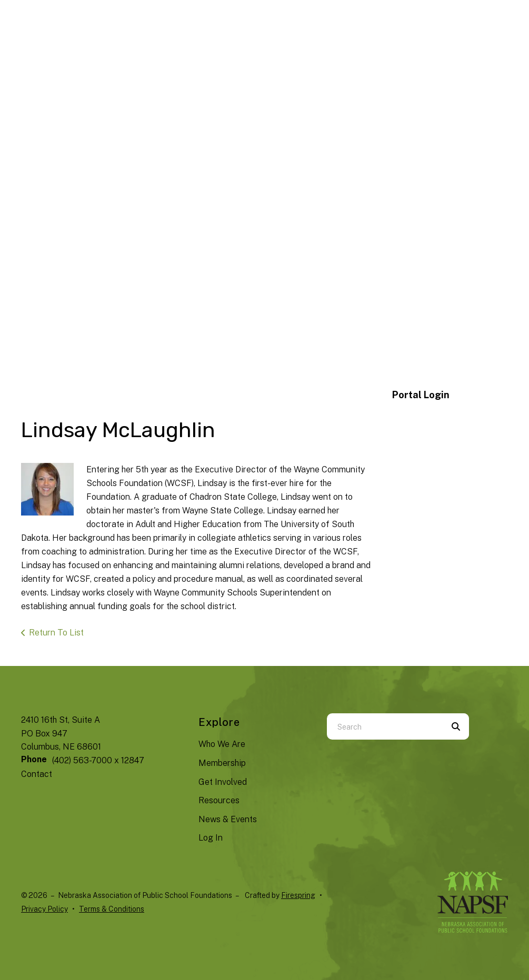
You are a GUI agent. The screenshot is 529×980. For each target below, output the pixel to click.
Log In (211, 838)
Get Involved (223, 782)
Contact (37, 774)
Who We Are (222, 744)
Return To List (56, 633)
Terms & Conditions (112, 909)
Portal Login (421, 395)
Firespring (298, 895)
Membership (222, 763)
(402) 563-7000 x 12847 (98, 760)
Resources (219, 800)
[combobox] (385, 726)
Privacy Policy (44, 909)
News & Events (228, 819)
